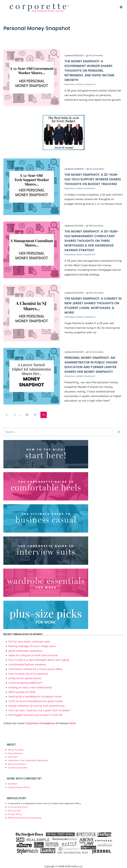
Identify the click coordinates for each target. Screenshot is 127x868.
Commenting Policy (18, 803)
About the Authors (17, 760)
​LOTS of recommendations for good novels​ (36, 697)
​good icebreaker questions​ (25, 647)
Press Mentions (15, 749)
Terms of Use (14, 806)
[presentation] (32, 78)
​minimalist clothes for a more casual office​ (35, 665)
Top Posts (13, 753)
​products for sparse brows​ (25, 674)
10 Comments (96, 55)
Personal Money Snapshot (80, 84)
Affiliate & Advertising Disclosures (25, 813)
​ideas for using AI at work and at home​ (33, 651)
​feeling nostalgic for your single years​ (32, 642)
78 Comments (96, 224)
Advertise (12, 780)
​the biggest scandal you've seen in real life (35, 711)
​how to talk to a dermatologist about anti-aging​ (39, 656)
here (72, 719)
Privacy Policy (15, 810)
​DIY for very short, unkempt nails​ (29, 637)
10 (27, 411)
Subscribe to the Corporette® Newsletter (28, 756)
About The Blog (16, 746)
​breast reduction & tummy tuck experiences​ (37, 702)
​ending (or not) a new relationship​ (30, 683)
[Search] (119, 428)
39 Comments (96, 290)
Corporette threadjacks (40, 719)
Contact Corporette (17, 763)
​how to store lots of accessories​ (28, 670)
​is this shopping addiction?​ (25, 679)
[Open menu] (121, 7)
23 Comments (96, 348)
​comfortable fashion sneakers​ (27, 660)
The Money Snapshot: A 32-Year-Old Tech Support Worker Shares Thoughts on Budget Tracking (93, 178)
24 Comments (97, 168)
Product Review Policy (19, 783)
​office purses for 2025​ (22, 688)
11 (35, 411)
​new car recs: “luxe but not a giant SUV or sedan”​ (40, 706)
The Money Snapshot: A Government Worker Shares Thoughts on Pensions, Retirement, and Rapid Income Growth (89, 70)
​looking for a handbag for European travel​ (35, 692)
